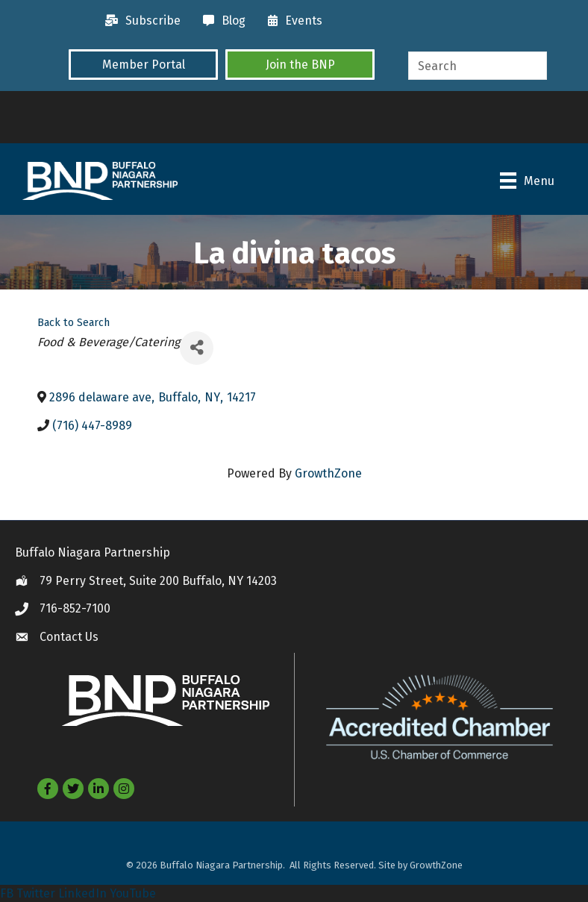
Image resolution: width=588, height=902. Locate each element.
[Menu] (527, 181)
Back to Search (73, 323)
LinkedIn (82, 893)
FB (7, 893)
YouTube (133, 893)
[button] (143, 64)
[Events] (291, 21)
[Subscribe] (139, 21)
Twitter (36, 893)
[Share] (197, 348)
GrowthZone (328, 473)
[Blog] (220, 21)
